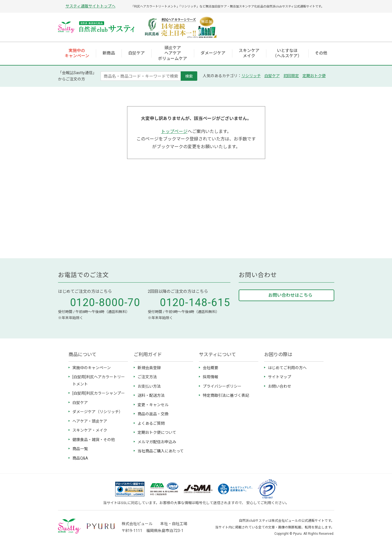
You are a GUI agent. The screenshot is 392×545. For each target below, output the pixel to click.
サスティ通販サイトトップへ (90, 6)
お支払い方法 (149, 386)
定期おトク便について (157, 432)
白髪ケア (272, 76)
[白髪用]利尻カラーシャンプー (99, 393)
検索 (189, 76)
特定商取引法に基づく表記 (226, 395)
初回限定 (291, 76)
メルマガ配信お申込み (157, 442)
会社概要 (211, 368)
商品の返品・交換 (153, 414)
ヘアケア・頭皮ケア (90, 421)
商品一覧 (80, 449)
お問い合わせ (280, 386)
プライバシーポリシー (222, 386)
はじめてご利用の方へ (287, 368)
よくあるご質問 (151, 423)
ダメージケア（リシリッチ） (98, 412)
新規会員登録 (149, 368)
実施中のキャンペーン (92, 368)
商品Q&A (80, 458)
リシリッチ (251, 76)
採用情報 (211, 377)
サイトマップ (280, 377)
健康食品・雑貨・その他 (94, 440)
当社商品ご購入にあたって (161, 451)
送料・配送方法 (151, 395)
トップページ (174, 131)
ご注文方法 (147, 377)
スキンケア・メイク (90, 430)
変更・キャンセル (153, 405)
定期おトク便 (314, 76)
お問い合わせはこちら (290, 295)
